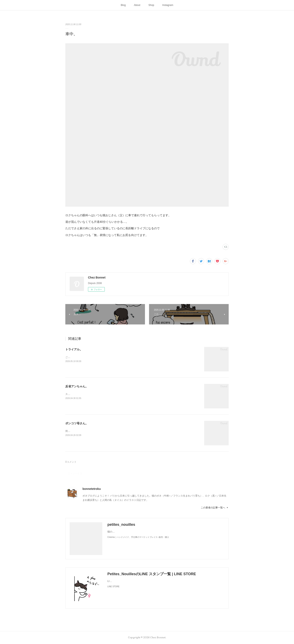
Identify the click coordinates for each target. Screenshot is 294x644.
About (137, 5)
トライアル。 (74, 349)
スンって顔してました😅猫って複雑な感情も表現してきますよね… (102, 394)
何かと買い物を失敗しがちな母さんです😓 (89, 431)
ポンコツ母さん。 (77, 423)
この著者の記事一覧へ (215, 508)
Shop (151, 5)
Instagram (168, 5)
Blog (123, 5)
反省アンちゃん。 (77, 386)
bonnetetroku (92, 489)
